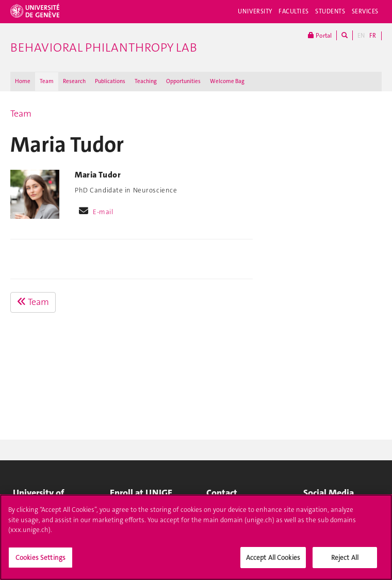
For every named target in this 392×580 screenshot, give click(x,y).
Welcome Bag (227, 81)
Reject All (345, 563)
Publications (110, 81)
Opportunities (183, 81)
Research (74, 81)
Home (23, 81)
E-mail (103, 212)
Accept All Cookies (273, 563)
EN (361, 36)
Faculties (294, 11)
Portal (320, 35)
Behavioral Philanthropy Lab (104, 47)
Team (47, 81)
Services (365, 11)
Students (330, 11)
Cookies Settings (40, 563)
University (255, 11)
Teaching (146, 81)
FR (373, 36)
